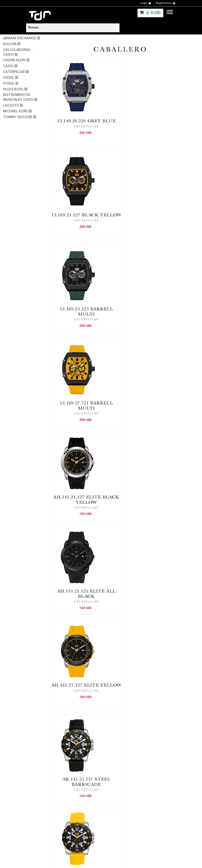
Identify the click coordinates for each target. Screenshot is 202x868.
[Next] (130, 640)
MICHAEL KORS (15, 111)
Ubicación (63, 714)
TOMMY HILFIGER (18, 117)
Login (144, 3)
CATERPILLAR (14, 72)
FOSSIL (9, 84)
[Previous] (103, 640)
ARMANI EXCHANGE (20, 38)
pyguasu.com (113, 862)
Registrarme (164, 3)
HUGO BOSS (13, 89)
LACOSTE (11, 106)
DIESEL (9, 78)
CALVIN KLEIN (14, 60)
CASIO (8, 66)
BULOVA (10, 44)
